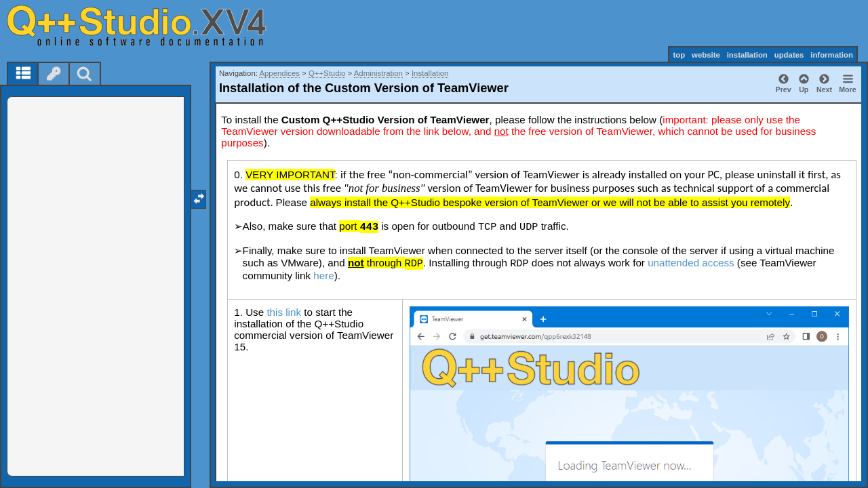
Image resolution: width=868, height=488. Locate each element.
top (679, 55)
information (832, 55)
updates (789, 55)
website (706, 55)
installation (747, 55)
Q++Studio (327, 73)
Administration (378, 73)
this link (284, 312)
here (323, 276)
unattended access (691, 263)
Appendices (279, 73)
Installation (430, 73)
